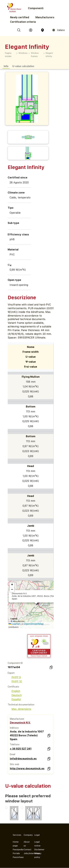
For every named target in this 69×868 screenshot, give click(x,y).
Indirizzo (14, 728)
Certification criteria (23, 22)
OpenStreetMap (34, 624)
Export (11, 673)
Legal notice (37, 844)
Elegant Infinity (49, 55)
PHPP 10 (15, 681)
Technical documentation (21, 705)
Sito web (15, 764)
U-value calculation (23, 66)
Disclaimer (37, 850)
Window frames (35, 55)
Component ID (15, 663)
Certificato (13, 687)
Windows (23, 53)
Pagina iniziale (8, 55)
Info (6, 66)
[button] (12, 585)
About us (27, 844)
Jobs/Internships (27, 853)
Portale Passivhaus (16, 855)
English (14, 691)
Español (14, 699)
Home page (16, 844)
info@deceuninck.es (23, 759)
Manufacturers (45, 17)
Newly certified (20, 17)
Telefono (15, 744)
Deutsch (15, 695)
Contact (27, 850)
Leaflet (14, 624)
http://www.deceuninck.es (27, 769)
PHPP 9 (14, 677)
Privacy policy (37, 855)
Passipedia (16, 850)
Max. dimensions (19, 709)
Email (13, 754)
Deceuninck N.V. (20, 723)
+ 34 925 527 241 (21, 749)
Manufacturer (17, 719)
